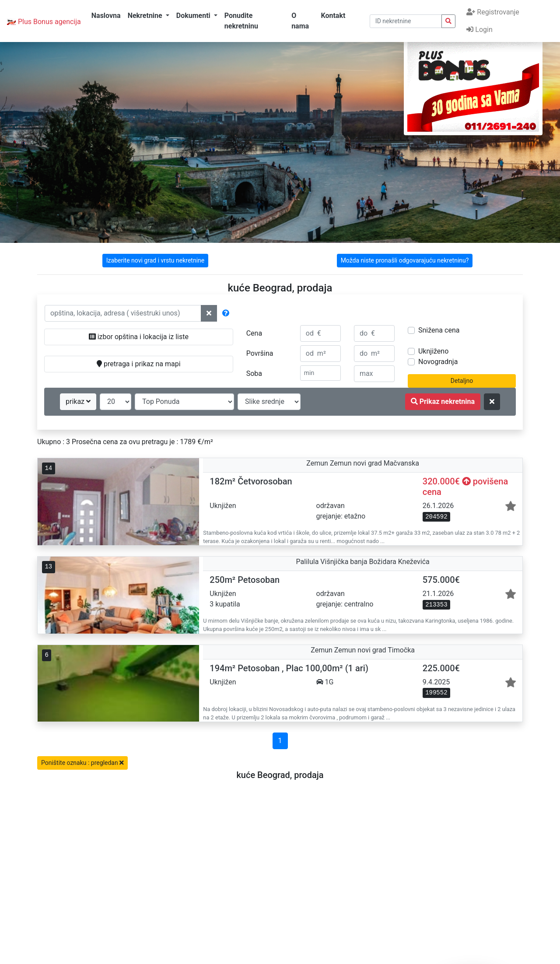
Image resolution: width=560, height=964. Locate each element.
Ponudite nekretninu (241, 21)
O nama (300, 21)
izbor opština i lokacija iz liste (139, 337)
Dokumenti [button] (194, 16)
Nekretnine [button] (146, 16)
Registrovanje (493, 12)
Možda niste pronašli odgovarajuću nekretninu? (405, 260)
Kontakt (333, 16)
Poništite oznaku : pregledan (82, 763)
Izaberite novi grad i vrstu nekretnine (155, 260)
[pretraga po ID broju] (406, 21)
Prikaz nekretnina (443, 401)
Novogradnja (438, 362)
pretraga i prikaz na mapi (138, 364)
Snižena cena (439, 330)
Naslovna (106, 16)
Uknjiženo (433, 351)
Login (479, 30)
